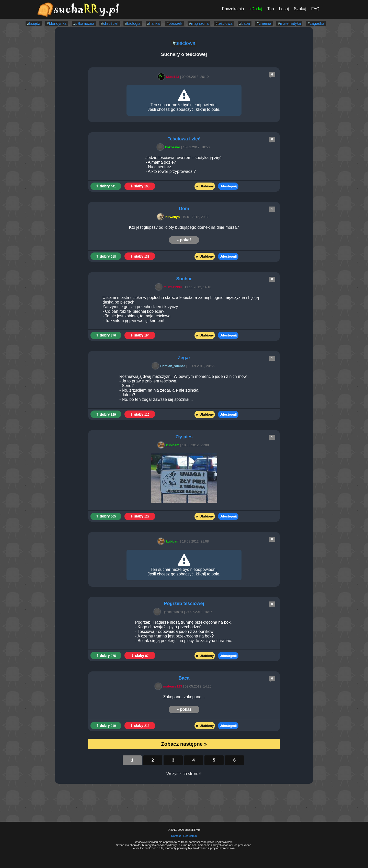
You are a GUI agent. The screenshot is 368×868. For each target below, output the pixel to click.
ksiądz (35, 23)
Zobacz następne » (184, 744)
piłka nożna (85, 23)
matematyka (291, 23)
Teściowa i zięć (184, 139)
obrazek (175, 23)
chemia (265, 23)
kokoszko (169, 147)
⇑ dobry (106, 186)
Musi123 (169, 77)
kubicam (169, 445)
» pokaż (184, 240)
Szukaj (300, 9)
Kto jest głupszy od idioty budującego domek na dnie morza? (184, 227)
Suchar (184, 279)
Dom (184, 209)
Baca (184, 678)
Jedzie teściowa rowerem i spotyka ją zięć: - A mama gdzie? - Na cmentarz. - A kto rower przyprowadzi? (184, 165)
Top (271, 9)
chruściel (111, 23)
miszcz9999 (169, 287)
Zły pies (184, 437)
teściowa (225, 23)
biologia (134, 23)
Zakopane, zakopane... (184, 697)
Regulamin (190, 836)
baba (245, 23)
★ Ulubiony (205, 186)
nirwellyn (169, 217)
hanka (154, 23)
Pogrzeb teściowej (184, 604)
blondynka (58, 23)
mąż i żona (200, 23)
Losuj (284, 9)
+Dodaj (256, 9)
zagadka (317, 23)
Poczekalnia (233, 9)
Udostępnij (228, 186)
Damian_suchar (169, 366)
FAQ (315, 9)
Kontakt (176, 836)
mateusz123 (169, 686)
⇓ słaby (140, 186)
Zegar (184, 358)
